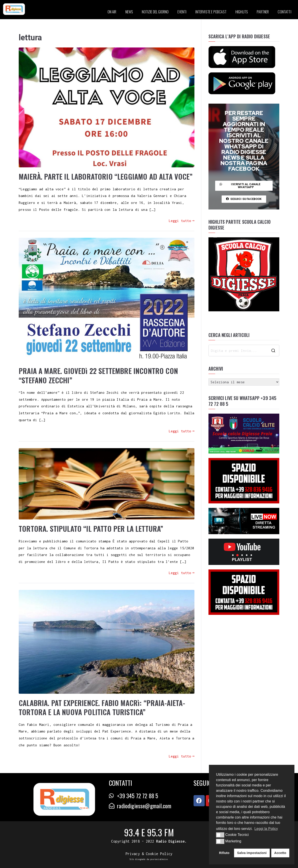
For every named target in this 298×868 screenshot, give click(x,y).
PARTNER (263, 12)
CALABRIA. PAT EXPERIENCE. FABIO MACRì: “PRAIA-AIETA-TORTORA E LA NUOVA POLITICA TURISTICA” (102, 707)
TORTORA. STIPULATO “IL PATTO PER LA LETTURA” (91, 528)
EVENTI (182, 12)
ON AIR (112, 12)
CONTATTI (284, 12)
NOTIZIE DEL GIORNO (155, 12)
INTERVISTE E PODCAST (211, 12)
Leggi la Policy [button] (266, 829)
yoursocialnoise (159, 859)
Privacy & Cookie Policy (149, 854)
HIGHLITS (242, 12)
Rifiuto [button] (224, 853)
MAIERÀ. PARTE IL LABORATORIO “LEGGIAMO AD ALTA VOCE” (106, 176)
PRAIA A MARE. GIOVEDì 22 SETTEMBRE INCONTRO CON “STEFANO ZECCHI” (98, 375)
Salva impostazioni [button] (252, 853)
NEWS (129, 12)
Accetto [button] (280, 853)
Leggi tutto (182, 221)
